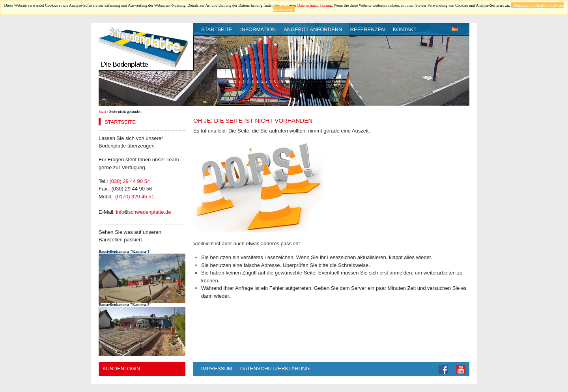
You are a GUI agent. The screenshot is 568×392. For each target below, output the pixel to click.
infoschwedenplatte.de (143, 212)
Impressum (217, 369)
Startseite (217, 29)
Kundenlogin (121, 369)
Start (102, 111)
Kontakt (405, 29)
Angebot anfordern (313, 29)
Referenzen (368, 29)
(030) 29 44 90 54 (130, 181)
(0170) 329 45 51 (135, 197)
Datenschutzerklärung (314, 5)
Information (258, 29)
